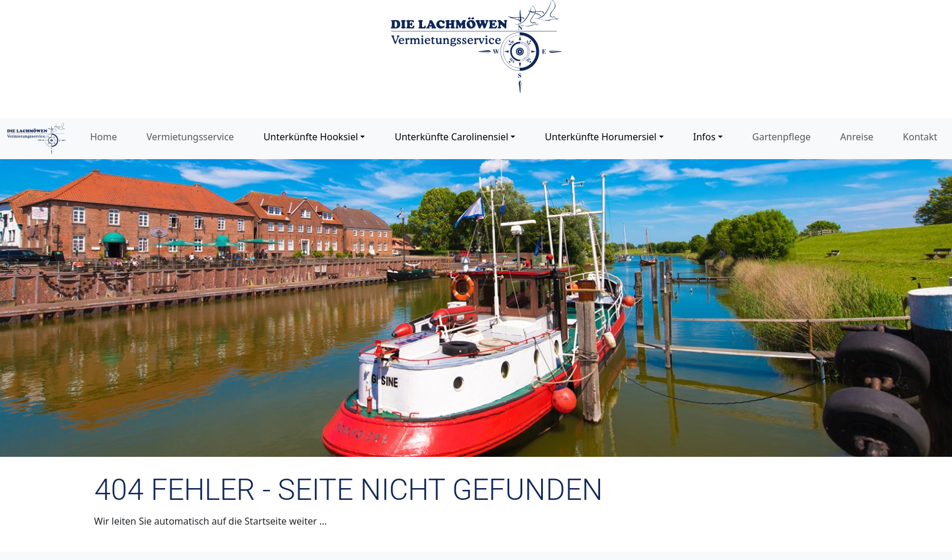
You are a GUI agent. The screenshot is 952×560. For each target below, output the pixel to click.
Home (104, 137)
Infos (704, 137)
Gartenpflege (781, 137)
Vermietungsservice (190, 137)
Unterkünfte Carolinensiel (451, 137)
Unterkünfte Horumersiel (600, 137)
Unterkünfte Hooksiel (311, 137)
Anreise (857, 137)
